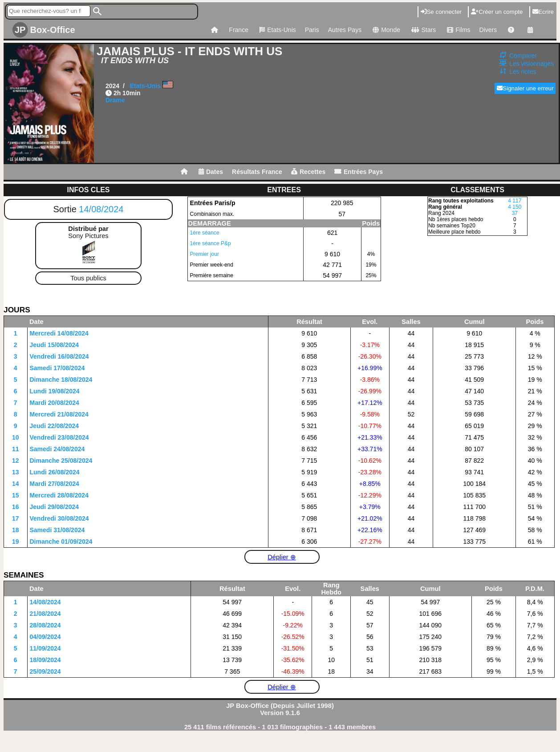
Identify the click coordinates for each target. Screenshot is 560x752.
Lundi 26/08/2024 (55, 472)
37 (515, 213)
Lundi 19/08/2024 (55, 391)
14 (16, 484)
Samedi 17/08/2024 (57, 368)
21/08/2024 (45, 614)
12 (16, 461)
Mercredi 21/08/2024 (59, 414)
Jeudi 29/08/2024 (55, 507)
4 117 (515, 201)
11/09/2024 (45, 648)
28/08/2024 (45, 625)
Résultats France (257, 172)
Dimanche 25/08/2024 (61, 461)
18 (16, 530)
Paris (312, 30)
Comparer (523, 56)
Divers (488, 30)
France (239, 30)
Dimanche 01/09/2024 (61, 542)
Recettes (308, 172)
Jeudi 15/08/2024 (55, 345)
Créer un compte (497, 12)
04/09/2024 (45, 637)
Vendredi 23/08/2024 (59, 437)
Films (457, 30)
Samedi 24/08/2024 (57, 449)
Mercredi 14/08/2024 (59, 333)
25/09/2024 (45, 671)
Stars (422, 30)
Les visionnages (532, 64)
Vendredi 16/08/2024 (59, 356)
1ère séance (205, 233)
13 (16, 472)
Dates (211, 172)
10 (16, 437)
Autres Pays (345, 30)
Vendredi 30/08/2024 (59, 518)
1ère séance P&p (211, 243)
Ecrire (543, 12)
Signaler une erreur (525, 88)
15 (16, 495)
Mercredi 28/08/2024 (59, 495)
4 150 (515, 207)
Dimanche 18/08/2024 (61, 380)
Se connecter (441, 12)
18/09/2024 (45, 660)
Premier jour (205, 254)
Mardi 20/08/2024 (55, 403)
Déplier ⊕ (282, 557)
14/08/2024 (101, 209)
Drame (115, 100)
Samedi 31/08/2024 (57, 530)
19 (16, 542)
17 (16, 518)
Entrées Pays (359, 172)
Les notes (523, 72)
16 (16, 507)
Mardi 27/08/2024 (55, 484)
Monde (385, 30)
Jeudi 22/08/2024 (55, 426)
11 (16, 449)
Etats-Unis (277, 30)
